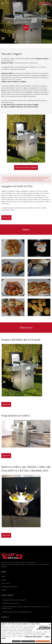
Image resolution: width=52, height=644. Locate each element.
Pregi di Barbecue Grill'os (16, 416)
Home (3, 577)
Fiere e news (6, 583)
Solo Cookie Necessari (28, 641)
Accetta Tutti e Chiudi (43, 641)
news (26, 28)
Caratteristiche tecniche (9, 587)
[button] (15, 42)
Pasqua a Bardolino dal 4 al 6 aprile (21, 340)
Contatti (4, 590)
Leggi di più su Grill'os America (26, 167)
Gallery (4, 580)
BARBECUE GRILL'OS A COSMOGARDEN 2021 (17, 612)
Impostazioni (16, 641)
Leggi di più (6, 404)
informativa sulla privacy (33, 636)
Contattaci (6, 218)
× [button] (49, 624)
